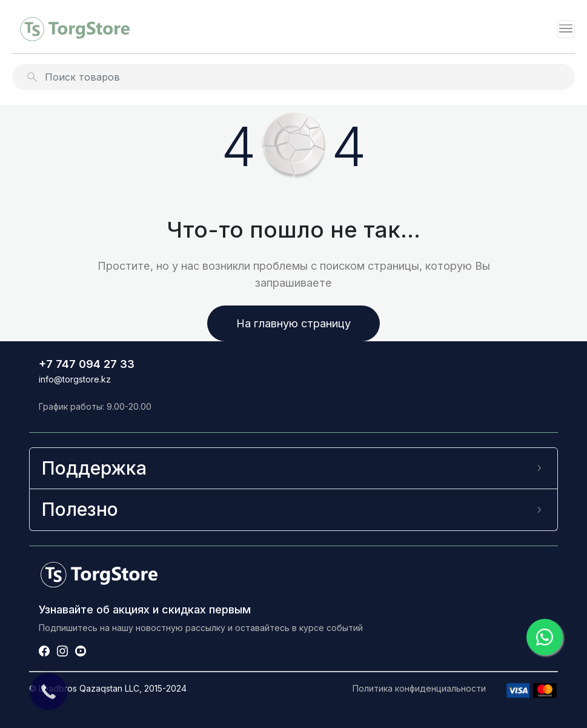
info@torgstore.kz (75, 379)
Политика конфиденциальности (419, 688)
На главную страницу (293, 323)
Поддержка (94, 468)
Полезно (80, 509)
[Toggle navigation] (566, 29)
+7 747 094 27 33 (87, 364)
